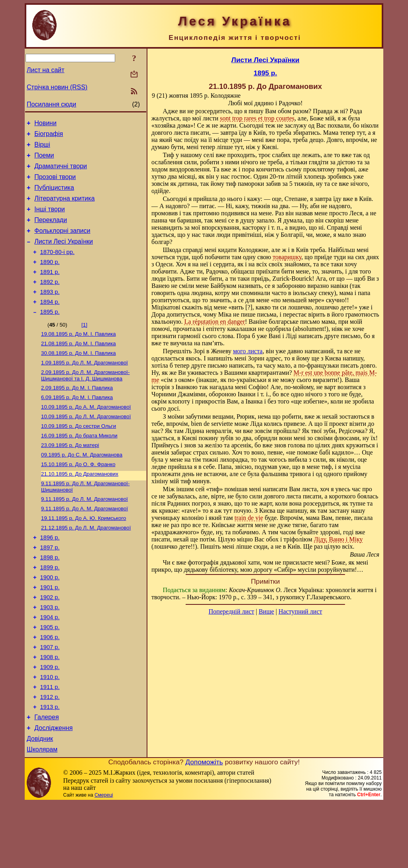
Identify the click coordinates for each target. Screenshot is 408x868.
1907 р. (50, 700)
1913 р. (50, 767)
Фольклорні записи (62, 244)
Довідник (40, 802)
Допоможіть (204, 827)
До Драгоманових (80, 509)
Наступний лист (300, 611)
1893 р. (50, 312)
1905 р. (50, 678)
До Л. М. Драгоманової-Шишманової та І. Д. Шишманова (85, 402)
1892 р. (50, 301)
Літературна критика (64, 208)
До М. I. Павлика (78, 357)
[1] (84, 347)
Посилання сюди (51, 104)
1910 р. (50, 734)
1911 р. (50, 745)
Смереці (104, 860)
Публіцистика (54, 196)
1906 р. (50, 689)
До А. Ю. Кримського (83, 556)
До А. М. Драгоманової (86, 436)
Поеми (44, 160)
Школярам (42, 814)
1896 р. (50, 577)
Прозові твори (55, 184)
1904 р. (50, 667)
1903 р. (50, 655)
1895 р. (50, 335)
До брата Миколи (79, 467)
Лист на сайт (46, 70)
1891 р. (50, 290)
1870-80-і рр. (57, 268)
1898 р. (50, 600)
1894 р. (50, 323)
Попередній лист (231, 611)
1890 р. (50, 279)
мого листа (248, 351)
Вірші (42, 148)
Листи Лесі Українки (64, 256)
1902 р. (50, 644)
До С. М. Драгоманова (82, 488)
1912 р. (50, 756)
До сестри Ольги (78, 457)
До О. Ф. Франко (78, 498)
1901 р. (50, 633)
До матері (70, 477)
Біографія (49, 136)
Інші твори (50, 220)
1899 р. (50, 611)
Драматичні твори (61, 172)
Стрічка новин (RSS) (57, 87)
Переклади (51, 232)
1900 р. (50, 622)
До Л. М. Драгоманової (84, 389)
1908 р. (50, 711)
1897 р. (50, 589)
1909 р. (50, 722)
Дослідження (53, 790)
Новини (45, 124)
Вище (266, 611)
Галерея (46, 778)
